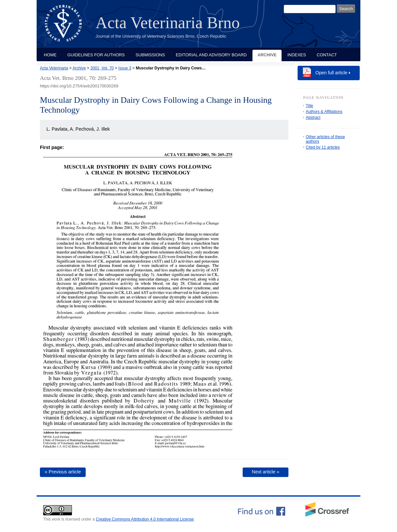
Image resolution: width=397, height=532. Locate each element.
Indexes (297, 55)
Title (310, 106)
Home (50, 55)
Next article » (266, 472)
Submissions (150, 55)
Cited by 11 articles (323, 147)
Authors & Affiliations (324, 112)
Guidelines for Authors (96, 55)
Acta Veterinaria (54, 68)
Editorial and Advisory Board (211, 55)
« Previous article (63, 472)
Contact (327, 55)
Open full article (332, 73)
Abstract (313, 118)
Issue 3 (125, 68)
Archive (267, 55)
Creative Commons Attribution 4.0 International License (145, 519)
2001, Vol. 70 (102, 68)
